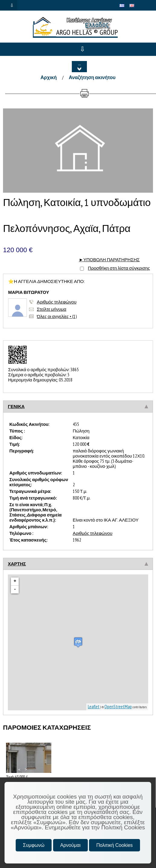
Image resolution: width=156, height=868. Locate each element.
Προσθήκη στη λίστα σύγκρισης (119, 268)
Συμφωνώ (34, 845)
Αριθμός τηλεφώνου (57, 302)
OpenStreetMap (118, 707)
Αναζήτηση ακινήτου (92, 77)
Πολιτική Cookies (115, 845)
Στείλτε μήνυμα (52, 309)
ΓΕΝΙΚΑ (16, 406)
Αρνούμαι (70, 845)
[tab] (78, 406)
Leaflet (94, 707)
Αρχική (49, 77)
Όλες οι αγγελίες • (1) (57, 316)
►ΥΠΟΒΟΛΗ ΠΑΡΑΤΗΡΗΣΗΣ (109, 260)
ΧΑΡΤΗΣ (17, 564)
